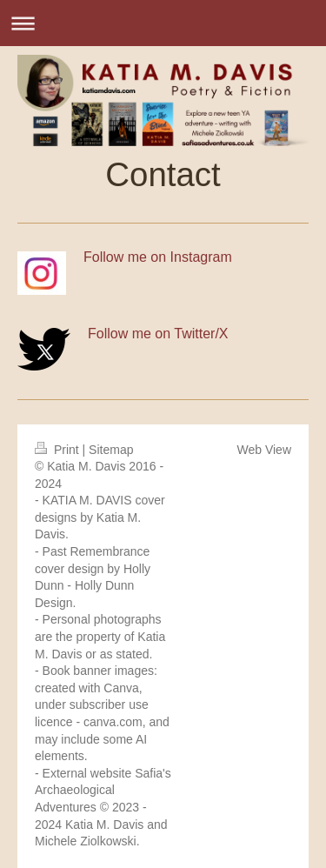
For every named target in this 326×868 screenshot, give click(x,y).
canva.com (113, 722)
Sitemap (111, 450)
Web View (264, 450)
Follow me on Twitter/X (158, 334)
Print (59, 450)
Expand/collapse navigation (163, 23)
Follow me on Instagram (158, 257)
